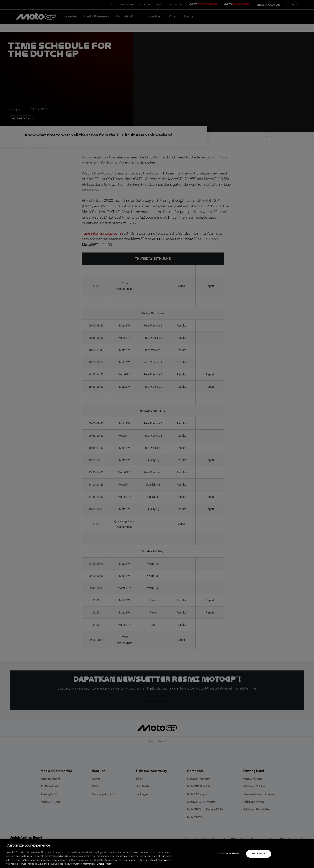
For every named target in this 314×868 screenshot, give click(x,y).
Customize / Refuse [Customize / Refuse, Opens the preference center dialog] (227, 854)
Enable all (259, 854)
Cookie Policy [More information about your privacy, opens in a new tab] (104, 864)
